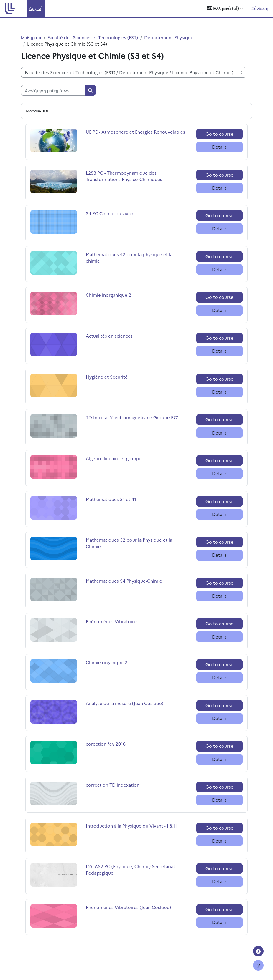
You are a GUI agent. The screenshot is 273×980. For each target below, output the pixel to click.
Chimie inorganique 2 (108, 295)
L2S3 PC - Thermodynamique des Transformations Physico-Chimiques (124, 176)
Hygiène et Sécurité (107, 377)
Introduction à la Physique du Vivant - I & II (131, 826)
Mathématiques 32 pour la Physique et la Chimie (129, 543)
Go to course (219, 134)
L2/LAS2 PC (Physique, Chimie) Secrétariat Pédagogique (130, 869)
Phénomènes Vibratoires (112, 621)
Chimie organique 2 (107, 662)
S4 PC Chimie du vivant (110, 213)
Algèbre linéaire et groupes (115, 458)
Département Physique (169, 37)
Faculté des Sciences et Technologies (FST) (93, 37)
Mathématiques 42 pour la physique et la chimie (129, 257)
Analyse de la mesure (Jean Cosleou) (125, 703)
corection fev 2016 (106, 744)
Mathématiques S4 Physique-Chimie (124, 581)
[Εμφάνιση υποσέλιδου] (258, 965)
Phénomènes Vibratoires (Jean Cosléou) (128, 907)
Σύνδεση (260, 8)
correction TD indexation (113, 785)
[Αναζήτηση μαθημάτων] (53, 90)
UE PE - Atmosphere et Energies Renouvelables (135, 132)
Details (219, 147)
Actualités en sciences (109, 336)
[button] (225, 8)
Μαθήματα (31, 37)
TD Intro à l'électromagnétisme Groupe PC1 (132, 417)
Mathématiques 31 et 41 (111, 499)
